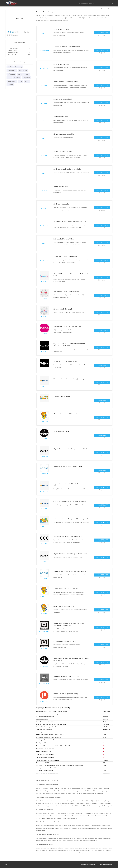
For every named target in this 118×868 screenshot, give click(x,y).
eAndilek (10, 85)
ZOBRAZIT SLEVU (102, 33)
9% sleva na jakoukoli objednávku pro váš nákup (68, 169)
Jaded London (12, 81)
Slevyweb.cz (104, 9)
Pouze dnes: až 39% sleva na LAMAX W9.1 (66, 676)
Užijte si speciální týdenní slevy (63, 152)
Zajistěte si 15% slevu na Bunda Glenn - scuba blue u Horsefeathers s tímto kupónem (69, 624)
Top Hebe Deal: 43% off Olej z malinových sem (67, 326)
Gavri (20, 74)
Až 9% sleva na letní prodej (61, 29)
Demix (27, 74)
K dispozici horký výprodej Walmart (64, 239)
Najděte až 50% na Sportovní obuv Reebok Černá (68, 536)
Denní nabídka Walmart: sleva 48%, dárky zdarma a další (70, 222)
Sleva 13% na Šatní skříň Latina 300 (64, 606)
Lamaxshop (19, 67)
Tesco (27, 81)
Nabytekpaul (12, 74)
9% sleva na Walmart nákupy (62, 204)
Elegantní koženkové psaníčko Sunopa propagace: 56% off (70, 449)
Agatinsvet (17, 78)
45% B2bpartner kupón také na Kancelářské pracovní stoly (70, 501)
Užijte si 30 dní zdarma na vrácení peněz (65, 256)
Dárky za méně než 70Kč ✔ (61, 431)
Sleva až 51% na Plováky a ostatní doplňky (66, 694)
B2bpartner (26, 78)
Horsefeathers (23, 71)
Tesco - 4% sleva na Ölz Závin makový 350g (66, 291)
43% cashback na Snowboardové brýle (65, 641)
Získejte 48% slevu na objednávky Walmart (66, 82)
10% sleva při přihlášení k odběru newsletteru (67, 47)
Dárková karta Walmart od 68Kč (63, 99)
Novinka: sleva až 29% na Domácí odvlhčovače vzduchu (70, 571)
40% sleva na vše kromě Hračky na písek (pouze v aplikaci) (71, 519)
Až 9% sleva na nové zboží (61, 64)
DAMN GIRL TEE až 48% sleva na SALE (66, 361)
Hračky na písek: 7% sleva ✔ (62, 396)
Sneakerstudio (12, 71)
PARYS (10, 67)
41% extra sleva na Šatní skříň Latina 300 (65, 414)
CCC (9, 78)
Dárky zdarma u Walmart (61, 117)
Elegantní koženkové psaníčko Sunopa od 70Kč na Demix (70, 554)
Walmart (110, 9)
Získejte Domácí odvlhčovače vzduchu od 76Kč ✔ (68, 466)
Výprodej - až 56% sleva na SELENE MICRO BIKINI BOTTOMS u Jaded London (69, 345)
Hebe (21, 81)
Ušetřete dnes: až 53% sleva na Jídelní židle (66, 589)
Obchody (8, 864)
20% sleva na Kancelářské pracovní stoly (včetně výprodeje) (71, 379)
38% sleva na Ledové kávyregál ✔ (63, 309)
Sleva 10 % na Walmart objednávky (64, 134)
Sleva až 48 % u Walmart (61, 187)
